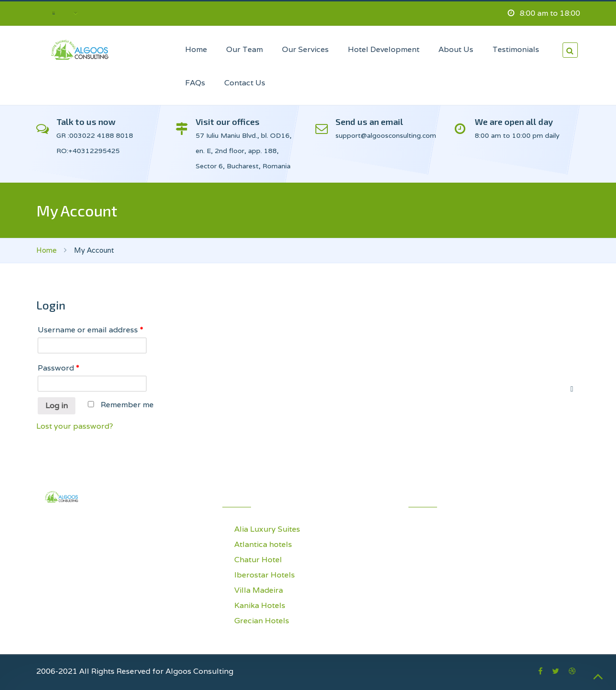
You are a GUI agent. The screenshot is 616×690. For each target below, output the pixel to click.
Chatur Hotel (258, 560)
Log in (57, 406)
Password (58, 368)
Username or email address (90, 330)
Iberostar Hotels (265, 575)
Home (47, 250)
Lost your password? (75, 426)
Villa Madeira (259, 590)
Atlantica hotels (263, 544)
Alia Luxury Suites (267, 529)
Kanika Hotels (260, 605)
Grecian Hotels (262, 621)
